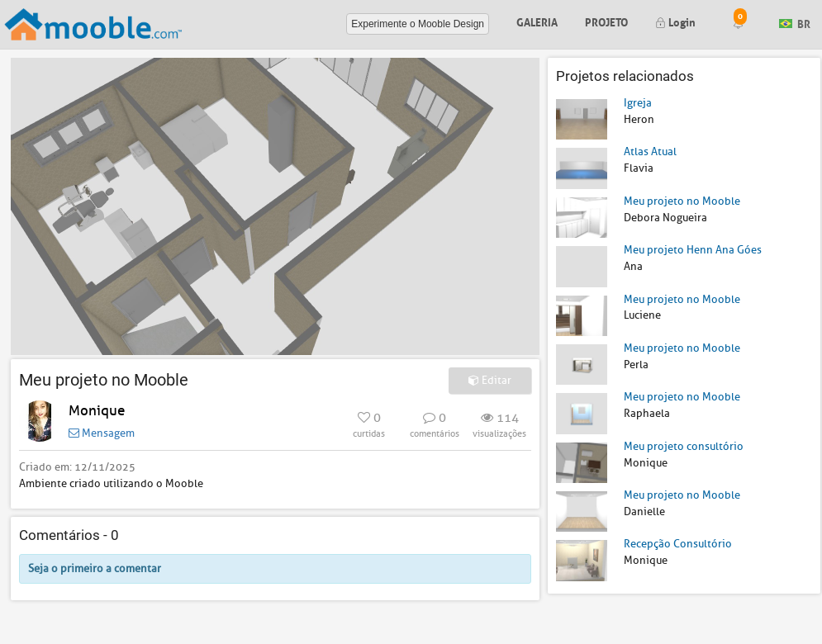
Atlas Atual (650, 152)
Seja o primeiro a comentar (95, 568)
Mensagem (102, 433)
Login (675, 21)
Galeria (537, 21)
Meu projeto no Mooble (682, 201)
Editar (490, 380)
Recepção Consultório (678, 544)
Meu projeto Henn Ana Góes (693, 250)
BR (795, 23)
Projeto (606, 21)
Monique (97, 411)
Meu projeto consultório (684, 446)
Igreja (638, 103)
